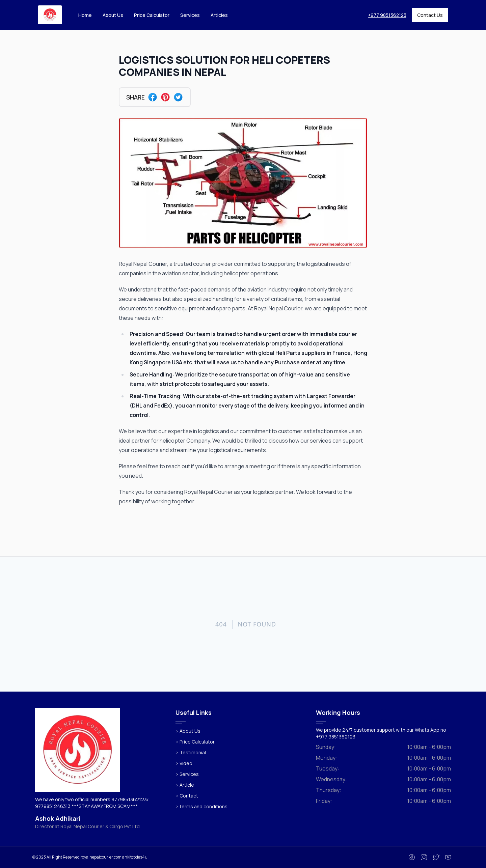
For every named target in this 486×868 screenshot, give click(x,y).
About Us (113, 15)
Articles (219, 15)
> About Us (188, 731)
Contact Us (430, 15)
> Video (184, 763)
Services (190, 15)
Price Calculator (152, 15)
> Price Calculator (195, 742)
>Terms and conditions (201, 806)
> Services (187, 774)
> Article (185, 785)
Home (85, 15)
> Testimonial (191, 752)
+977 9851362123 (387, 15)
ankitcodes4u (135, 857)
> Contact (187, 796)
